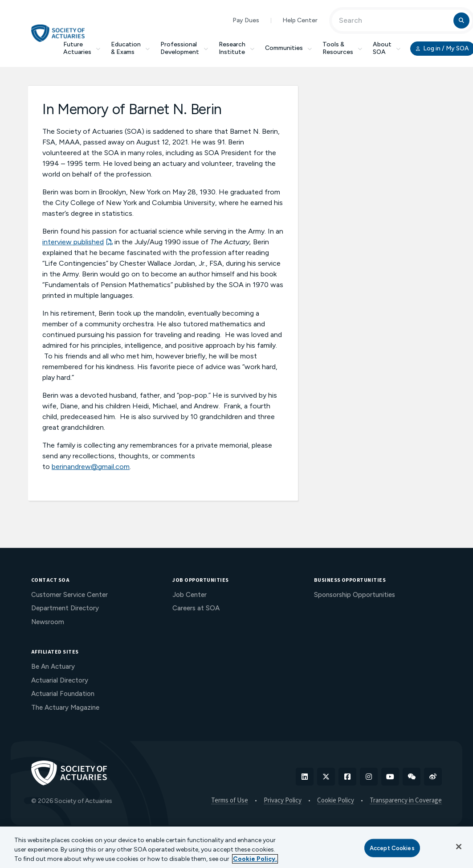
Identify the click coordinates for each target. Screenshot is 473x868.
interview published (73, 242)
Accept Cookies (392, 848)
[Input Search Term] (394, 21)
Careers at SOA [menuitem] (196, 608)
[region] (236, 847)
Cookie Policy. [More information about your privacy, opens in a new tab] (255, 859)
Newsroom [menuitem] (48, 622)
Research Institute (236, 48)
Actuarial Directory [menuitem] (60, 680)
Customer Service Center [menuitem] (69, 595)
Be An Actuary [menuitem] (53, 666)
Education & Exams (130, 48)
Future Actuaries (82, 48)
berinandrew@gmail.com (91, 467)
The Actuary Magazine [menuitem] (65, 708)
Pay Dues (246, 20)
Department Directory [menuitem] (65, 608)
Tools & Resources (342, 48)
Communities (288, 48)
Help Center (300, 20)
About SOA (387, 48)
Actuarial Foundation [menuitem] (63, 694)
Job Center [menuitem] (190, 595)
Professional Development (184, 48)
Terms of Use (230, 801)
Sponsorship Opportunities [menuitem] (355, 595)
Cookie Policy (336, 801)
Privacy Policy (283, 801)
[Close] (459, 847)
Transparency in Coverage (406, 801)
